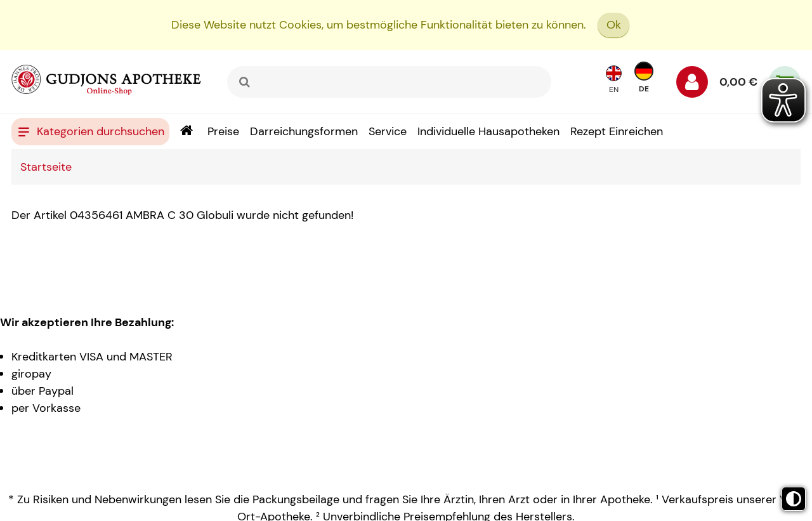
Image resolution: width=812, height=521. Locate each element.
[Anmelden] (692, 85)
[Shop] (186, 132)
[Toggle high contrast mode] (794, 499)
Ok (614, 25)
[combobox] (389, 82)
